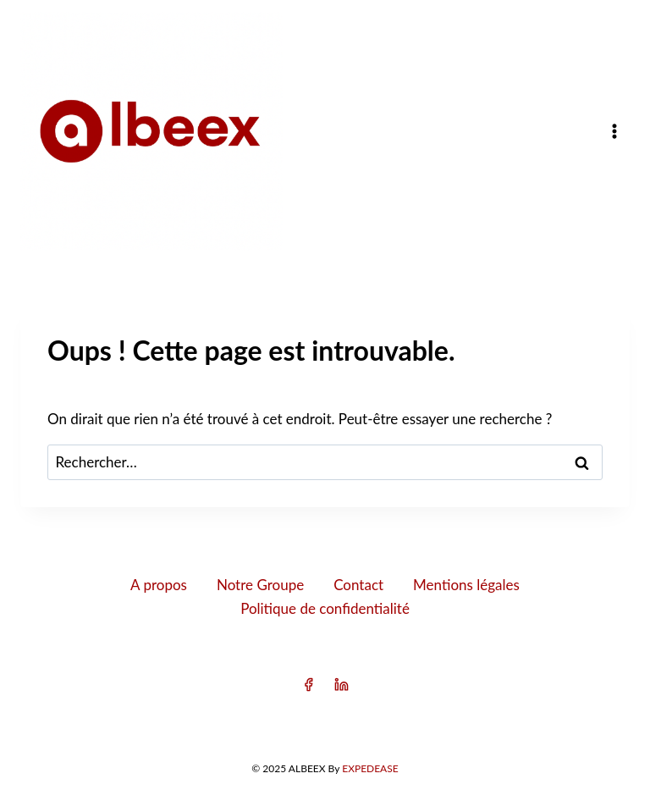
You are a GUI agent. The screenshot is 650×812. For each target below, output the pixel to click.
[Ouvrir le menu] (614, 131)
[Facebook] (308, 685)
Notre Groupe (260, 585)
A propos (159, 585)
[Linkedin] (342, 685)
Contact (358, 585)
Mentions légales (466, 585)
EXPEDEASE (370, 768)
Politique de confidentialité (325, 608)
